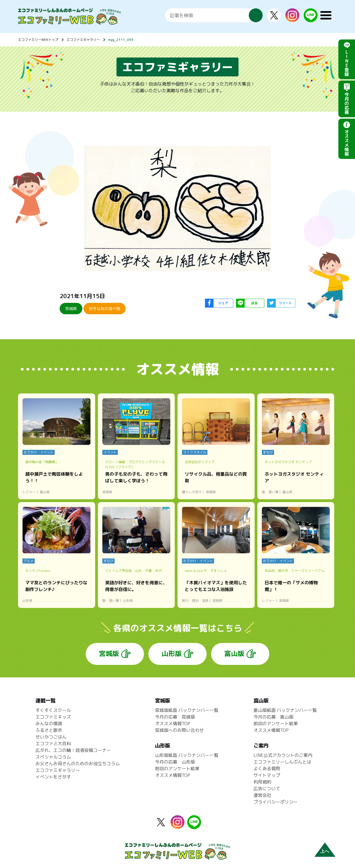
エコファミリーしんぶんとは (282, 762)
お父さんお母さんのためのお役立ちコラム (78, 764)
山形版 (172, 654)
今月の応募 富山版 (273, 717)
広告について (267, 789)
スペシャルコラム (53, 757)
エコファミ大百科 (53, 744)
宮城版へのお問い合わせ (179, 730)
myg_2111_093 (121, 40)
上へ (325, 851)
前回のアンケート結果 (177, 769)
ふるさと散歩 (49, 730)
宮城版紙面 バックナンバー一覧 (187, 710)
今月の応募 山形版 (175, 762)
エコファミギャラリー (83, 40)
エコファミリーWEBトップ (38, 40)
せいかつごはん (51, 737)
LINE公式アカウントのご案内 (283, 755)
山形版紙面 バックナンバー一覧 (187, 755)
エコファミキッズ (53, 717)
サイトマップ (267, 775)
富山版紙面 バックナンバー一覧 (285, 710)
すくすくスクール (53, 710)
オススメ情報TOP (173, 724)
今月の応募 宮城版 (175, 717)
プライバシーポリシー (276, 802)
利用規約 (262, 782)
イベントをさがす (53, 777)
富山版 (234, 654)
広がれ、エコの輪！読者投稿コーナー (73, 750)
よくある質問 (267, 769)
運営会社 (262, 795)
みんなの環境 (49, 724)
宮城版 (109, 654)
